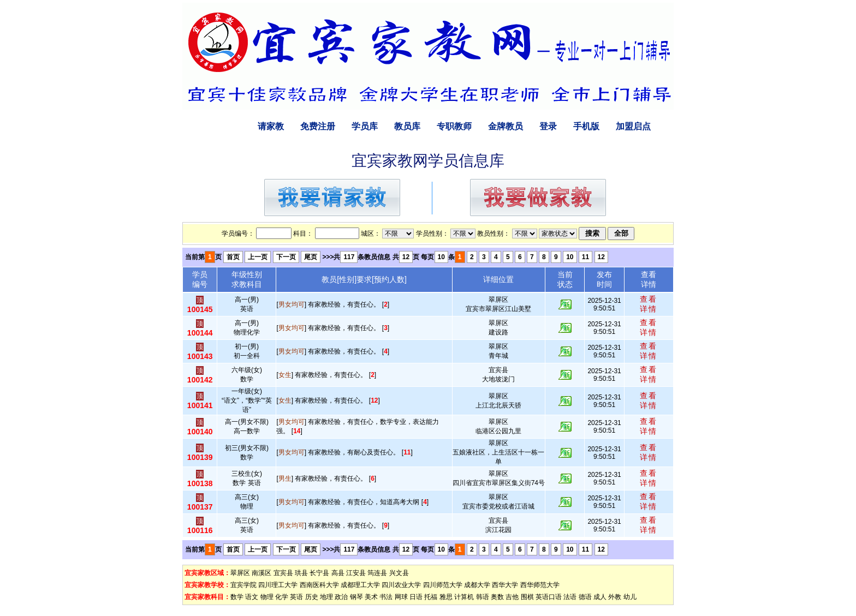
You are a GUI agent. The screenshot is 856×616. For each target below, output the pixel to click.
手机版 (586, 126)
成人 (600, 597)
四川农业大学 (401, 585)
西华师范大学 (540, 585)
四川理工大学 (278, 585)
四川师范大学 (443, 585)
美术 (371, 597)
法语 (570, 597)
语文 (252, 597)
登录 (548, 126)
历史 (312, 597)
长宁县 (319, 573)
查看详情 (649, 304)
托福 (431, 597)
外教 (615, 597)
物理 (267, 597)
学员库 (365, 126)
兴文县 (399, 573)
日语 (416, 597)
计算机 (464, 597)
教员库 (407, 126)
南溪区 (261, 573)
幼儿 (630, 597)
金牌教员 (506, 126)
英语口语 (549, 597)
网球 (401, 597)
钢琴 (356, 597)
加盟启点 (633, 126)
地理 (326, 597)
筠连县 (377, 573)
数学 (237, 597)
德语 (585, 597)
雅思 (446, 597)
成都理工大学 (360, 585)
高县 (338, 573)
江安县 (356, 573)
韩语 (483, 597)
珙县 (301, 573)
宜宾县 (283, 573)
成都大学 (477, 585)
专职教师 (454, 126)
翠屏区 (240, 573)
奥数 (497, 597)
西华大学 (505, 585)
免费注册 (318, 126)
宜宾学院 (243, 585)
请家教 (271, 126)
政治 (341, 597)
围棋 (527, 597)
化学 (282, 597)
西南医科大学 (319, 585)
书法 (386, 597)
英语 (296, 597)
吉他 (512, 597)
